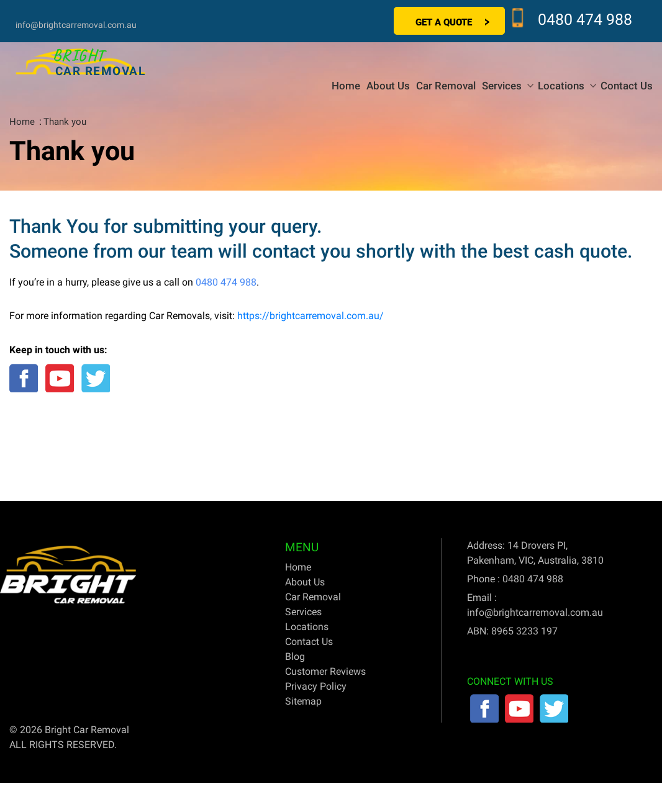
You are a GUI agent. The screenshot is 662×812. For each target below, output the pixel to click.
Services (502, 86)
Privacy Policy (316, 686)
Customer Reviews (325, 671)
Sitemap (303, 701)
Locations (561, 86)
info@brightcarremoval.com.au (76, 25)
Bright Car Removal (87, 730)
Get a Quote (444, 22)
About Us (388, 86)
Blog (295, 656)
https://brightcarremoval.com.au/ (311, 316)
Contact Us (627, 86)
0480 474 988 (585, 20)
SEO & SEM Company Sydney (588, 730)
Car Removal (446, 86)
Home (346, 86)
